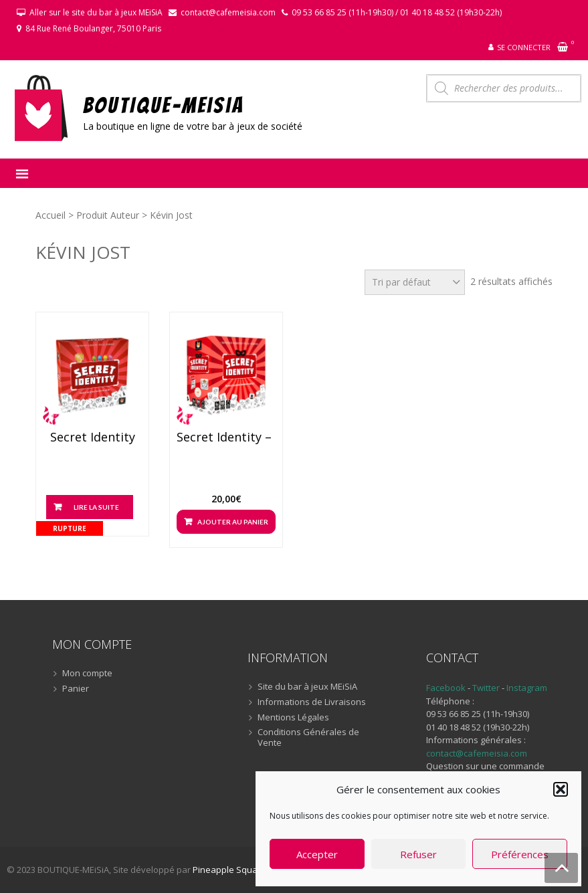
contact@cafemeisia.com (228, 12)
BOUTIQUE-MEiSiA (164, 105)
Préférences (520, 854)
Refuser (418, 854)
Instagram (527, 688)
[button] (561, 789)
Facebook (446, 688)
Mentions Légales (293, 718)
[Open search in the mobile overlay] (504, 88)
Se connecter (524, 47)
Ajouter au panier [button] (233, 522)
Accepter (317, 854)
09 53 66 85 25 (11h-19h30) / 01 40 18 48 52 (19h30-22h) (397, 12)
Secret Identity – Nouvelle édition (226, 437)
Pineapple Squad (228, 870)
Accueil (51, 215)
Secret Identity (93, 437)
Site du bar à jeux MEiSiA (307, 687)
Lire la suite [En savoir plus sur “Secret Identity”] (96, 507)
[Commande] (415, 282)
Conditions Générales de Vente (308, 737)
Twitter (487, 688)
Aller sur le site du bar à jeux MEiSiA (96, 12)
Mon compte (87, 674)
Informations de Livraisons (312, 702)
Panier (76, 689)
